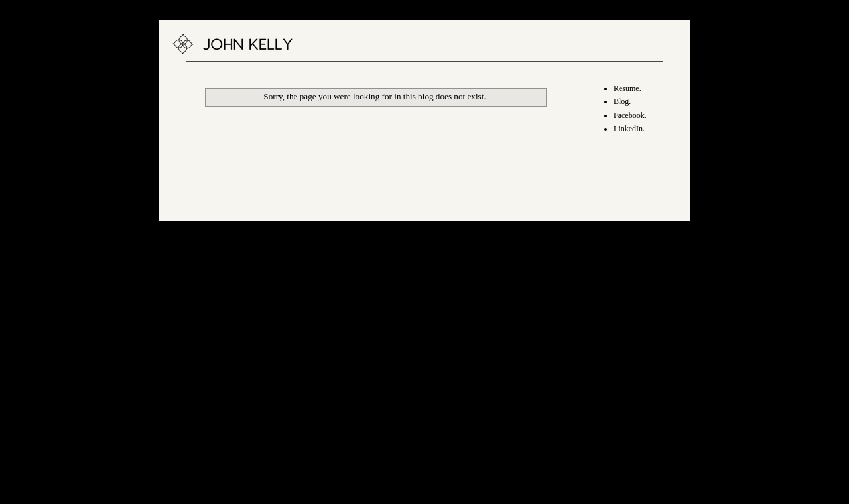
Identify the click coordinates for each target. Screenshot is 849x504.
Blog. (622, 101)
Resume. (627, 88)
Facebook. (630, 115)
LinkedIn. (629, 129)
